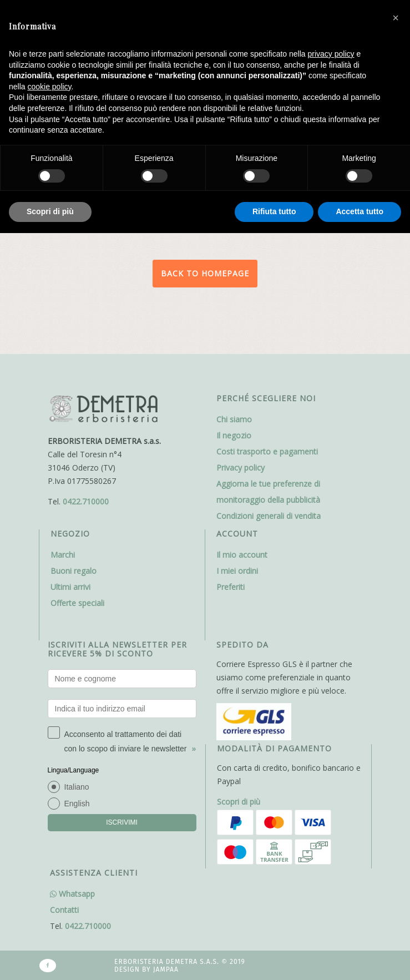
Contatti (64, 910)
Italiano (77, 787)
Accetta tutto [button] (360, 211)
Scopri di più (239, 802)
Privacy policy (241, 468)
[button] (396, 18)
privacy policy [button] (331, 54)
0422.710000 (86, 501)
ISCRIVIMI (122, 822)
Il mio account (242, 555)
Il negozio (234, 435)
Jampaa (166, 969)
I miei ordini (237, 571)
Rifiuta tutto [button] (274, 211)
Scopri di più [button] (50, 211)
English (77, 804)
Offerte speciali (77, 603)
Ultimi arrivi (70, 587)
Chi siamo (234, 419)
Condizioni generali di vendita (269, 516)
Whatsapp (72, 894)
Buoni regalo (74, 571)
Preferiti (231, 587)
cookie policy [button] (49, 87)
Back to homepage (205, 273)
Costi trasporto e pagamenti (267, 451)
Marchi (63, 555)
